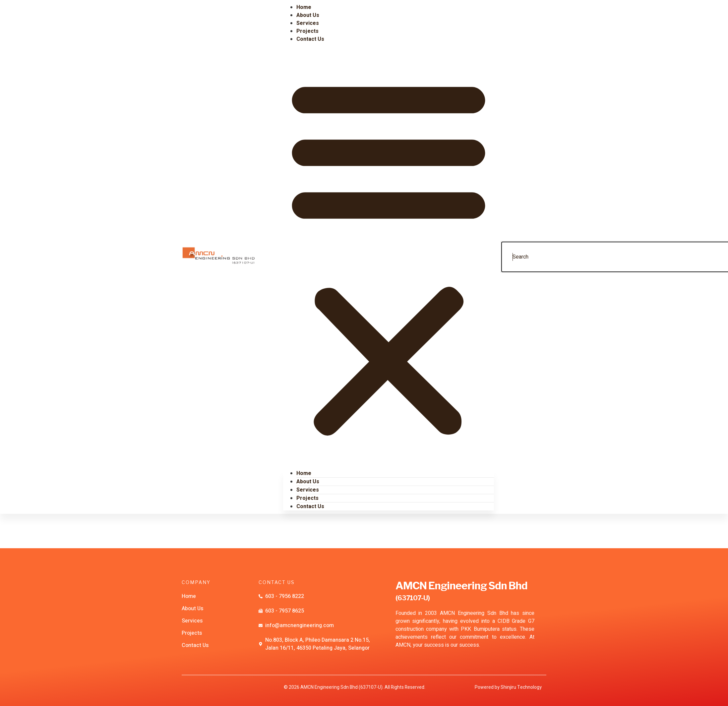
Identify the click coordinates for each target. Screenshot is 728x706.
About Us (308, 482)
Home (304, 473)
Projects (307, 498)
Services (308, 490)
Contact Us (310, 39)
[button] (389, 256)
